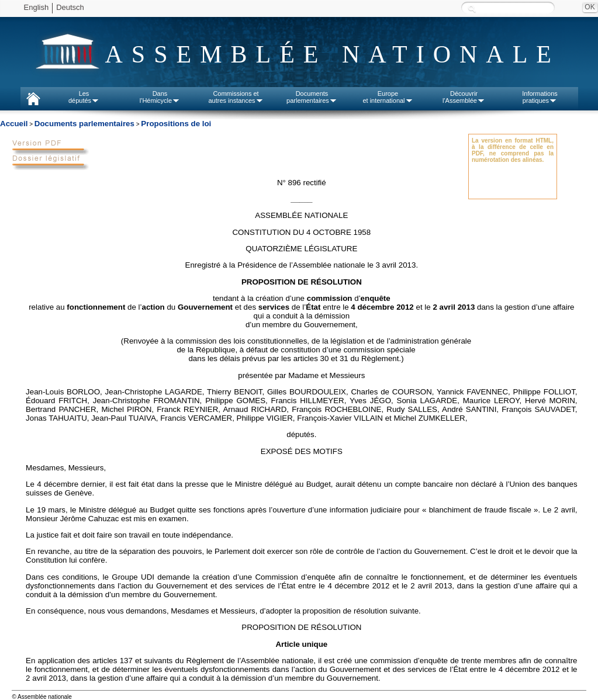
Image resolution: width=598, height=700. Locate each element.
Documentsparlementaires (312, 97)
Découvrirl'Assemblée (464, 97)
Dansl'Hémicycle (160, 97)
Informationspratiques (540, 97)
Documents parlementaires (84, 124)
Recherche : (472, 8)
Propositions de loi (176, 124)
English (37, 7)
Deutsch (70, 7)
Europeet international (388, 97)
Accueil (14, 124)
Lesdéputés (84, 97)
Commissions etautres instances (236, 97)
